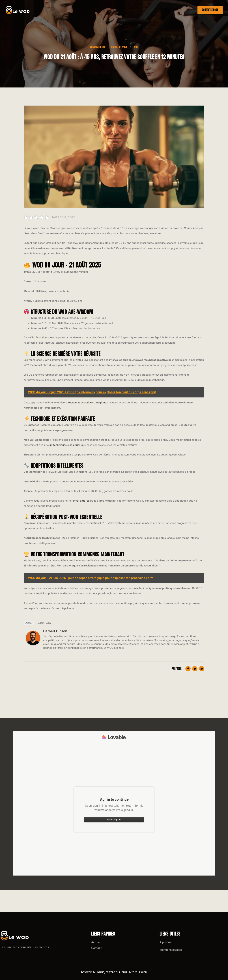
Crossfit (151, 10)
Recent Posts (44, 623)
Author (29, 623)
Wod (186, 10)
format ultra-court (82, 501)
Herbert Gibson (55, 631)
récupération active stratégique (87, 403)
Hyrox (170, 10)
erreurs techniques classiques (62, 445)
